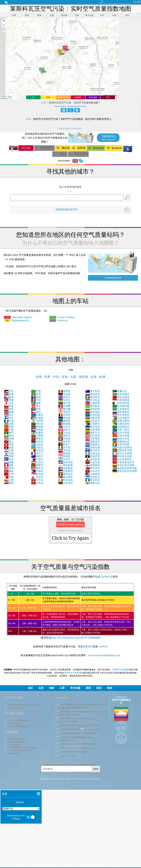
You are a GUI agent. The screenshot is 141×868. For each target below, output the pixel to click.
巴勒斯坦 (66, 471)
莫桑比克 (120, 391)
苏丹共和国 (121, 433)
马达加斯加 (121, 418)
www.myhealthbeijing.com (104, 655)
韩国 (9, 453)
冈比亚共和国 (122, 456)
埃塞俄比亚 (121, 441)
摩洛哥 (37, 438)
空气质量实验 (14, 723)
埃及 (9, 409)
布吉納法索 (121, 406)
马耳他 (37, 450)
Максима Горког (18, 317)
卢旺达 (37, 447)
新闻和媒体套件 (15, 707)
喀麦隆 (64, 424)
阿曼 (9, 406)
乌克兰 (64, 400)
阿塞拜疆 (93, 418)
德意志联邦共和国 (125, 471)
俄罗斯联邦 (121, 412)
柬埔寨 (37, 427)
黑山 (9, 441)
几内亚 (64, 433)
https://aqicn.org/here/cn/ (70, 128)
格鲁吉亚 (93, 483)
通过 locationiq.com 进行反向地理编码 (78, 743)
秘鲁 (9, 465)
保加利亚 (93, 409)
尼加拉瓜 (93, 477)
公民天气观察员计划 (70, 729)
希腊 (9, 438)
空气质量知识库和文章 (18, 720)
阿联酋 (37, 430)
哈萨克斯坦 (121, 394)
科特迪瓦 (66, 480)
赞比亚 (37, 424)
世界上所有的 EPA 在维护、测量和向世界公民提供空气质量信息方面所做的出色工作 (82, 705)
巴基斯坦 (93, 424)
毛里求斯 (93, 430)
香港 (9, 444)
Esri (10, 98)
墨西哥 (64, 391)
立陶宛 (37, 435)
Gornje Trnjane (62, 317)
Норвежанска (16, 320)
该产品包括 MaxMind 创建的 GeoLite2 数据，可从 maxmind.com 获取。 (82, 712)
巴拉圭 (37, 462)
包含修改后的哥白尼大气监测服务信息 (78, 733)
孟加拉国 (93, 415)
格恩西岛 (93, 465)
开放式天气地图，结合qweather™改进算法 (80, 725)
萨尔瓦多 (93, 400)
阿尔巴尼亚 (121, 397)
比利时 (64, 415)
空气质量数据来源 (16, 738)
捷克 (9, 397)
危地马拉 (93, 453)
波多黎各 (66, 468)
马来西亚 (93, 474)
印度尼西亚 (121, 400)
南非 (36, 409)
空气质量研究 (14, 713)
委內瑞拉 (93, 412)
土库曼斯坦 (121, 409)
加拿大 (64, 430)
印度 (9, 450)
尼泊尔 (37, 477)
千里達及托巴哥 (123, 462)
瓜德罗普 (93, 456)
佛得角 (64, 421)
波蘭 (9, 462)
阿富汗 (64, 444)
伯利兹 (64, 438)
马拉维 (64, 394)
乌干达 (37, 480)
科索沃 (37, 415)
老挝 (9, 447)
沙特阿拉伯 (121, 427)
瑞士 (36, 406)
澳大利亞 (93, 391)
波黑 (36, 397)
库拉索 (64, 418)
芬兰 (9, 418)
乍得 (36, 400)
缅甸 (9, 435)
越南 (9, 471)
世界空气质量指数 (121, 669)
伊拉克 (64, 450)
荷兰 (9, 415)
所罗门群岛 (121, 430)
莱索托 (37, 433)
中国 (9, 430)
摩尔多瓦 (93, 450)
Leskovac (59, 320)
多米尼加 (66, 462)
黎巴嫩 (64, 409)
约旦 (9, 391)
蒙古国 (64, 403)
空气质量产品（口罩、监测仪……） (24, 747)
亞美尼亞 (66, 483)
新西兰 (37, 456)
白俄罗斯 (93, 403)
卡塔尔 (37, 459)
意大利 (64, 447)
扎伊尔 (64, 427)
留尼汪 (64, 397)
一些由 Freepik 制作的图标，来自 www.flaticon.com (75, 738)
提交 (96, 769)
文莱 (9, 480)
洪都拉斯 (93, 447)
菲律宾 (37, 471)
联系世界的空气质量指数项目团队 (23, 704)
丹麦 (9, 400)
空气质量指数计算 (16, 741)
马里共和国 (121, 444)
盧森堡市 (93, 441)
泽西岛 (64, 412)
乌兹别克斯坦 (122, 447)
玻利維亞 (93, 406)
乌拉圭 (37, 444)
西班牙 (64, 435)
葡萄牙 (37, 465)
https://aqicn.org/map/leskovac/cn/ (71, 106)
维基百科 (88, 646)
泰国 (9, 483)
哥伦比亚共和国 (123, 465)
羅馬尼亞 (66, 474)
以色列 (64, 459)
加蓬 (9, 424)
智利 (36, 412)
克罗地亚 (93, 438)
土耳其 (37, 483)
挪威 (9, 412)
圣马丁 (37, 453)
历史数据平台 (14, 753)
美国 (9, 468)
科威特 (37, 418)
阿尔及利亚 (121, 403)
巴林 (9, 477)
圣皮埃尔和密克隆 (125, 468)
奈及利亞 (93, 480)
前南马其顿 (121, 435)
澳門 (9, 433)
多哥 (36, 394)
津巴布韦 (93, 468)
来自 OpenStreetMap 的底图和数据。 (78, 747)
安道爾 (64, 406)
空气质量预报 (14, 744)
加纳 (9, 427)
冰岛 (9, 459)
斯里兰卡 (93, 433)
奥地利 (64, 453)
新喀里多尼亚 (122, 450)
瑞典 (36, 403)
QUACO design (67, 755)
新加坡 (37, 474)
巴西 (36, 391)
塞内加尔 (93, 397)
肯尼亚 (37, 441)
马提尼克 (93, 462)
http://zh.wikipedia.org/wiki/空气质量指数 (75, 638)
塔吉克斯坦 (121, 415)
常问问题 (11, 732)
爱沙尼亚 (93, 427)
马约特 (37, 421)
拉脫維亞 (93, 444)
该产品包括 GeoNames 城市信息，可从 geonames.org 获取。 (77, 719)
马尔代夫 (93, 471)
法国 (9, 421)
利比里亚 (93, 435)
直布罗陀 (93, 459)
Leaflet (3, 96)
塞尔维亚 (66, 477)
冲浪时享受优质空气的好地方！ (75, 751)
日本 (9, 403)
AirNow (105, 577)
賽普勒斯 (66, 465)
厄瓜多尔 (93, 421)
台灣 (9, 474)
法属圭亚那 (121, 424)
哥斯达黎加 (121, 421)
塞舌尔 (37, 468)
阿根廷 (64, 456)
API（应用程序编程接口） (20, 750)
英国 (9, 394)
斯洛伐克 (93, 394)
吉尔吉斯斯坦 (122, 459)
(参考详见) (70, 611)
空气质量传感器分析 (17, 726)
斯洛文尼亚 (121, 438)
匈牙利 (64, 441)
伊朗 (9, 456)
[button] (4, 21)
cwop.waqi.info (92, 729)
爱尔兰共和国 (122, 453)
